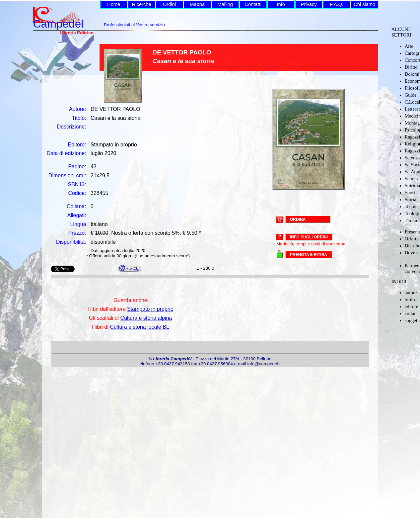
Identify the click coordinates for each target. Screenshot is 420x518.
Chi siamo (364, 4)
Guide (411, 95)
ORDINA (298, 219)
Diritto (411, 67)
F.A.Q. (337, 4)
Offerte (412, 239)
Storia (411, 200)
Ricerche (142, 4)
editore (412, 306)
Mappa (197, 4)
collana (412, 313)
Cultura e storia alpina (146, 318)
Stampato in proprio (150, 309)
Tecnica (412, 207)
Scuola (411, 179)
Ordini (169, 4)
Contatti (253, 4)
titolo (410, 300)
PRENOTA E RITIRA (309, 255)
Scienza (412, 158)
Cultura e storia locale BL (140, 327)
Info (281, 4)
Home (114, 4)
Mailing (225, 4)
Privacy (309, 4)
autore (411, 293)
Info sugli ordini (309, 237)
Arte (409, 46)
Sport (410, 193)
